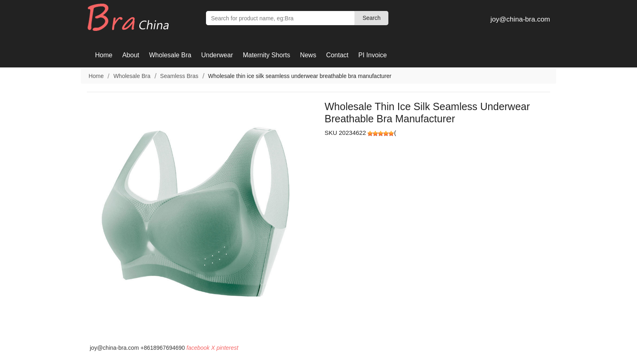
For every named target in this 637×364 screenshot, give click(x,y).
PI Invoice (373, 55)
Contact (337, 55)
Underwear (217, 55)
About (131, 55)
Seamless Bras (179, 76)
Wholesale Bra (170, 55)
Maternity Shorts (266, 55)
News (308, 55)
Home (104, 55)
